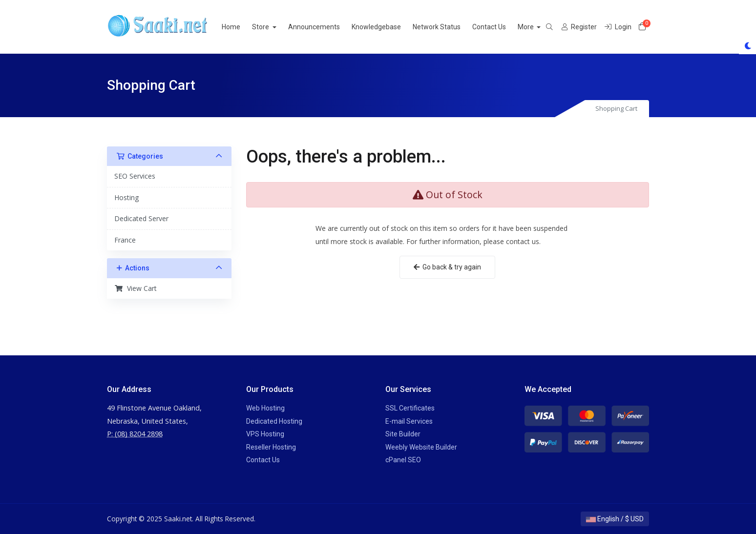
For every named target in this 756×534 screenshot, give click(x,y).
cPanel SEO (403, 460)
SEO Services (135, 176)
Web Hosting (265, 408)
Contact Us (501, 27)
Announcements (326, 27)
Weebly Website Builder (421, 447)
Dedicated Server (141, 218)
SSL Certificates (410, 408)
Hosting (126, 197)
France (125, 240)
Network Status (448, 27)
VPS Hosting (265, 434)
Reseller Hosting (271, 447)
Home (243, 27)
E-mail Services (409, 421)
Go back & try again (447, 267)
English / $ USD (615, 519)
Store (273, 27)
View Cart (136, 288)
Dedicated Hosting (274, 421)
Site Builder (403, 434)
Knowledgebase (388, 27)
